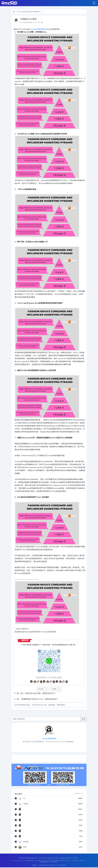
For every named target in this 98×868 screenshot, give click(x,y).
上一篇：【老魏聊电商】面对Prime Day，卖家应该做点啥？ (36, 699)
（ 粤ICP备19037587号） (41, 861)
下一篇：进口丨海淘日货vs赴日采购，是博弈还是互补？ (35, 693)
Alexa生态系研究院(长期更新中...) (29, 12)
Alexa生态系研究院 (38, 29)
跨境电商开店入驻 (54, 865)
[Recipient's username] (46, 719)
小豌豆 (26, 804)
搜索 (83, 719)
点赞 (41, 689)
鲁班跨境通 (63, 865)
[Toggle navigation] (94, 3)
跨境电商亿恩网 (44, 865)
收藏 (54, 689)
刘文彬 (26, 842)
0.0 (24, 798)
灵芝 (25, 847)
